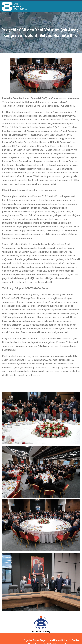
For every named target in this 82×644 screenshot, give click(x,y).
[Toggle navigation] (78, 6)
